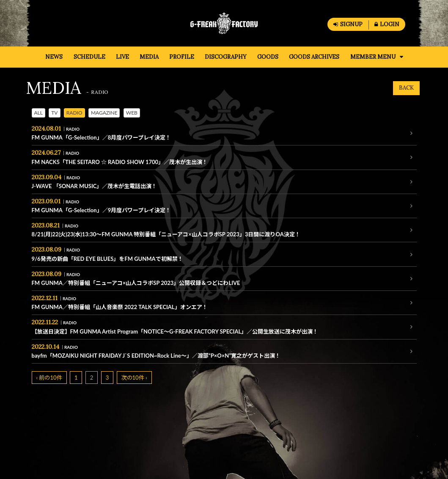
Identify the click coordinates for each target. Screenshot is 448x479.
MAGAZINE (104, 113)
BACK (406, 88)
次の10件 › (134, 378)
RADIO (74, 113)
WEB (132, 113)
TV (54, 113)
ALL (38, 113)
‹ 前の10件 (49, 378)
